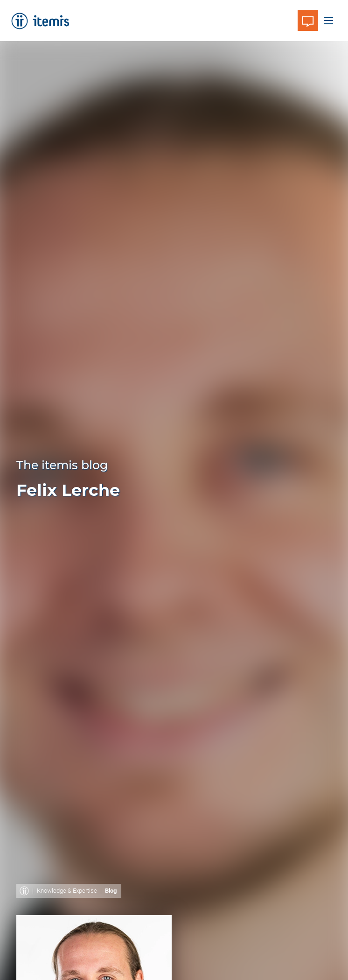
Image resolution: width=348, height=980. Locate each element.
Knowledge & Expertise (67, 891)
